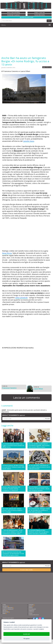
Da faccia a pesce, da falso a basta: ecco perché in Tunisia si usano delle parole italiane (13, 467)
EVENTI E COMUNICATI (8, 609)
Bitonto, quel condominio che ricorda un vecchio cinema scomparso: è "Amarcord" (11, 489)
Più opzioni (26, 639)
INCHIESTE (5, 606)
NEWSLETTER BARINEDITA (14, 415)
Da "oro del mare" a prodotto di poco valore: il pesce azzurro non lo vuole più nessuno (39, 467)
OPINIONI (31, 605)
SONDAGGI (31, 610)
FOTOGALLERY (32, 609)
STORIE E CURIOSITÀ (8, 608)
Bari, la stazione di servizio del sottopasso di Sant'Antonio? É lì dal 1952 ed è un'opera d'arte (13, 554)
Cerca (49, 21)
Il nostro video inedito (26, 570)
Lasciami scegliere (39, 629)
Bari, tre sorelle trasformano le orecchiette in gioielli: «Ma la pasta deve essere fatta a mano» (39, 445)
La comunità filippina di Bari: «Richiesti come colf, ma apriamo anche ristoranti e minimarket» (38, 532)
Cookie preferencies (34, 615)
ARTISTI (5, 610)
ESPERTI (31, 608)
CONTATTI (31, 612)
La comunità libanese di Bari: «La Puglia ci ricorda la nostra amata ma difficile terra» (13, 445)
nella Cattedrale (21, 298)
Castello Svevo (29, 141)
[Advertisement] (26, 42)
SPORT (30, 606)
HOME (4, 605)
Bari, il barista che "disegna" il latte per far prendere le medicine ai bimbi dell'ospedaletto (39, 510)
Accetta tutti (26, 634)
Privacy (31, 613)
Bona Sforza (7, 253)
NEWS (4, 613)
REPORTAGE (6, 612)
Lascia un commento (27, 398)
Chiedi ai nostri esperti (8, 618)
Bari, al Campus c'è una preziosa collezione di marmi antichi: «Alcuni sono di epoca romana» (39, 489)
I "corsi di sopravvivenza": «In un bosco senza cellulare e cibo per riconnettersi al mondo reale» (12, 532)
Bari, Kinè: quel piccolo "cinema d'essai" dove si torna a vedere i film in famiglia (12, 510)
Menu (4, 25)
